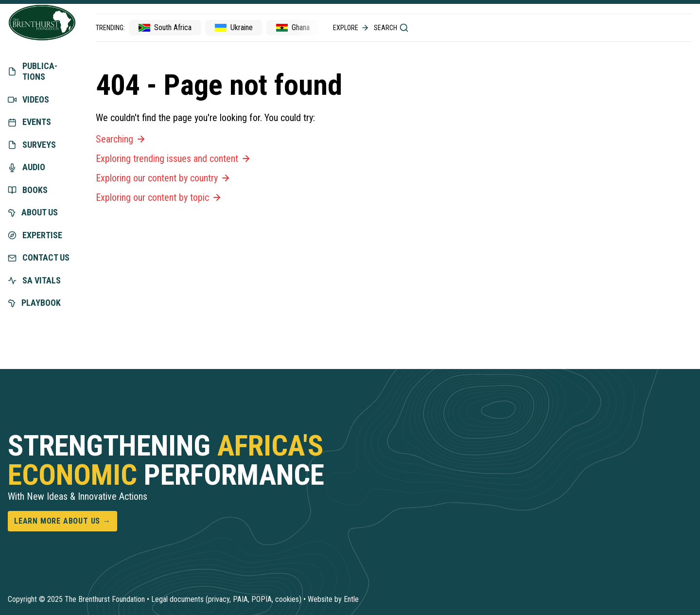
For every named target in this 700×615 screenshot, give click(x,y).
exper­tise (35, 235)
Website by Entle (333, 599)
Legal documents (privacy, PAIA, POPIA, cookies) (226, 599)
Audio (26, 167)
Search (391, 28)
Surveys (32, 145)
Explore (351, 28)
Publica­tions (33, 71)
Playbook (34, 303)
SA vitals (34, 280)
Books (28, 190)
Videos (28, 99)
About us (33, 212)
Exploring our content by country (164, 178)
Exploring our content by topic (159, 197)
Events (29, 122)
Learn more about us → (62, 521)
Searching (121, 139)
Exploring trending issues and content (174, 158)
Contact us (39, 257)
